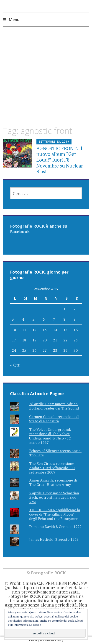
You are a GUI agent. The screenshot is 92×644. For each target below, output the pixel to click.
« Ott (15, 365)
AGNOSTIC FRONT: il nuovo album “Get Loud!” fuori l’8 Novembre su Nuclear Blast (60, 160)
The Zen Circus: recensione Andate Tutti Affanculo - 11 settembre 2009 (52, 468)
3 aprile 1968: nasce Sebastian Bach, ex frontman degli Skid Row (54, 497)
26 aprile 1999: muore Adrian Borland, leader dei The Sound (54, 406)
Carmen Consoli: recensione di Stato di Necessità (54, 419)
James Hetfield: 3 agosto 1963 (54, 539)
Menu (14, 20)
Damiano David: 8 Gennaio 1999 (55, 527)
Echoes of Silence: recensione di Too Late (55, 453)
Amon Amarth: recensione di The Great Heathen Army (53, 482)
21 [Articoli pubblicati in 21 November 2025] (55, 340)
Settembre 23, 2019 (54, 142)
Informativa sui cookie (27, 625)
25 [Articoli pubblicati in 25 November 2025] (24, 350)
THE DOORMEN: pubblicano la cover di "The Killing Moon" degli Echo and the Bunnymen (55, 514)
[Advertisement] (46, 80)
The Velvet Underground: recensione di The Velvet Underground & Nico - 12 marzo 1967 (50, 436)
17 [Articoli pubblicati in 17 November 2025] (14, 340)
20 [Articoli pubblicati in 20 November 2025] (45, 340)
